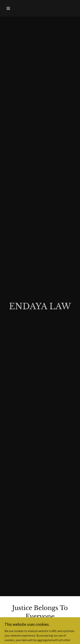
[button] (13, 8)
